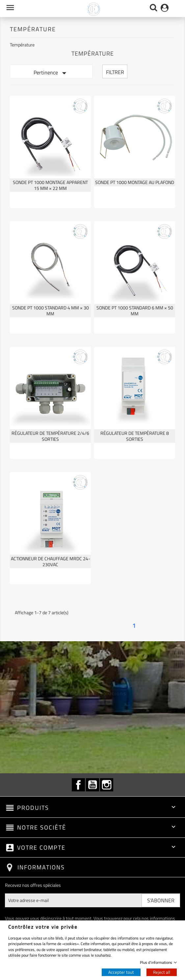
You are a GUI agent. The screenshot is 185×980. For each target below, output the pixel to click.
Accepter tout (121, 972)
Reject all (162, 972)
